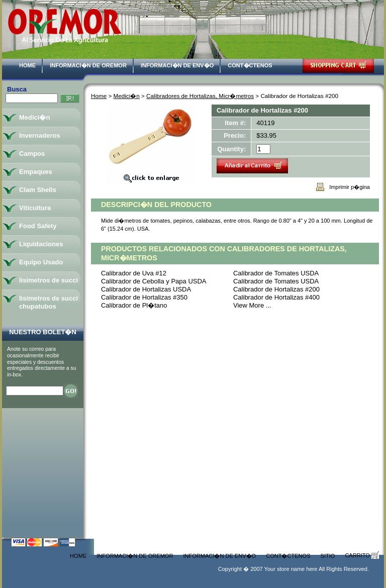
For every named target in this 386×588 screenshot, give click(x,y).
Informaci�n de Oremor (88, 65)
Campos (32, 154)
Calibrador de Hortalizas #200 (276, 289)
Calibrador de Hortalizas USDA (146, 289)
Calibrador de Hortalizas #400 (276, 297)
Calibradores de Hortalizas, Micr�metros (200, 96)
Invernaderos (40, 135)
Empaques (36, 172)
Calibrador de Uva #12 (134, 273)
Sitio (328, 556)
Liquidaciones (41, 244)
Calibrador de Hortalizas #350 (144, 297)
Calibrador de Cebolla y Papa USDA (154, 281)
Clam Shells (38, 190)
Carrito (362, 555)
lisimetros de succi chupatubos (49, 302)
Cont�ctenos (250, 65)
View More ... (252, 305)
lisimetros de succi (49, 280)
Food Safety (38, 226)
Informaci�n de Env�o (177, 65)
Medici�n (127, 96)
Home (27, 65)
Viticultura (35, 208)
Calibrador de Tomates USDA (276, 273)
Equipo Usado (41, 262)
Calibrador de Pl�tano (134, 305)
